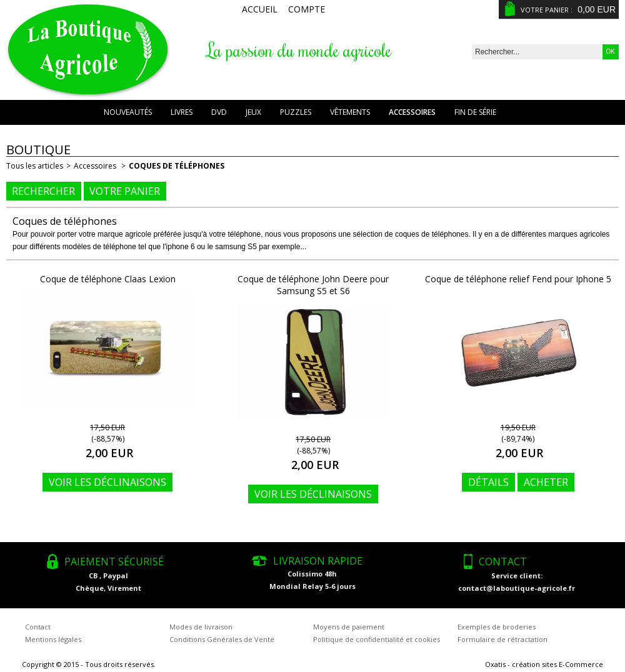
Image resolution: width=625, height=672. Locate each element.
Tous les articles (35, 166)
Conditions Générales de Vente (222, 639)
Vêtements (350, 112)
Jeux (253, 112)
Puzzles (296, 112)
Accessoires (412, 112)
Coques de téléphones (177, 166)
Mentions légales (53, 639)
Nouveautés (128, 112)
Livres (182, 112)
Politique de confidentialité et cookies (377, 639)
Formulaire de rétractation (502, 639)
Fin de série (475, 112)
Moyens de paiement (349, 627)
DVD (219, 112)
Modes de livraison (201, 627)
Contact (38, 627)
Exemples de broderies (497, 627)
